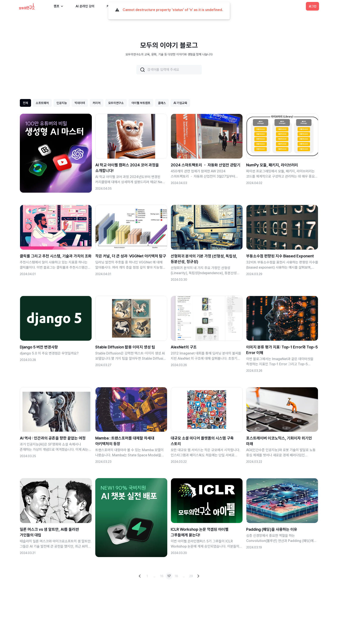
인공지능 (62, 103)
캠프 (59, 6)
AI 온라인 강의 (85, 6)
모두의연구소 (116, 103)
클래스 (162, 103)
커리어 (97, 103)
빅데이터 (80, 103)
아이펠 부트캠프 (141, 103)
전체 (25, 103)
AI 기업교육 (180, 103)
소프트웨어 (42, 103)
